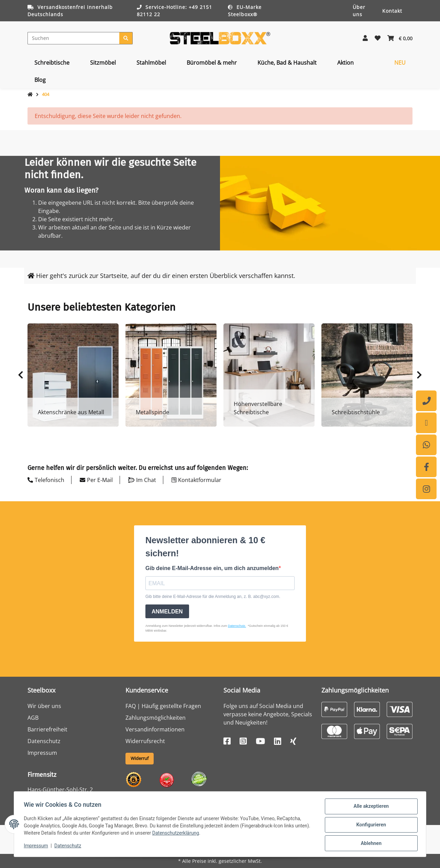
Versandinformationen (155, 729)
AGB (33, 718)
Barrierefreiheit (47, 729)
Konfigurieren (370, 826)
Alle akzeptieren (370, 808)
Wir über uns (44, 706)
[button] (365, 38)
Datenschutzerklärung (193, 834)
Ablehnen (370, 844)
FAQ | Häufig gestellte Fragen (163, 706)
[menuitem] (52, 63)
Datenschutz (44, 741)
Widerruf (140, 758)
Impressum (42, 753)
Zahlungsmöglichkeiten (156, 718)
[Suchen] (74, 38)
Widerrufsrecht (145, 741)
